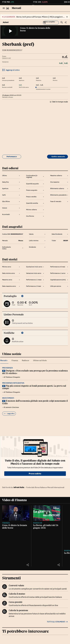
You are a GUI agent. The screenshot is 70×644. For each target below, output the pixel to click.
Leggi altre (9, 414)
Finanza (6, 523)
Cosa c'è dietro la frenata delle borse (35, 29)
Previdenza (7, 368)
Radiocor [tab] (26, 360)
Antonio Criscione (12, 407)
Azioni (6, 22)
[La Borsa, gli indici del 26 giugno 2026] (47, 513)
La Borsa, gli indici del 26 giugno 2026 (46, 526)
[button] (51, 23)
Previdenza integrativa (13, 383)
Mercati (16, 8)
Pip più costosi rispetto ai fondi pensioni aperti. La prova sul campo (34, 387)
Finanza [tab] (15, 360)
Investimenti (8, 398)
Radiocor (38, 523)
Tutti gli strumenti (57, 622)
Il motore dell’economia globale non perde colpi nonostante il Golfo (35, 402)
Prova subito (35, 474)
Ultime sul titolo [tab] (40, 360)
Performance (12, 157)
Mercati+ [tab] (4, 360)
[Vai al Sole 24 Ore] (7, 8)
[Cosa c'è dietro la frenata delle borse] (16, 513)
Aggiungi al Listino (11, 70)
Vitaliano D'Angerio (13, 377)
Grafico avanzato (58, 157)
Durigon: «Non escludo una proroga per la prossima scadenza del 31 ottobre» (35, 372)
